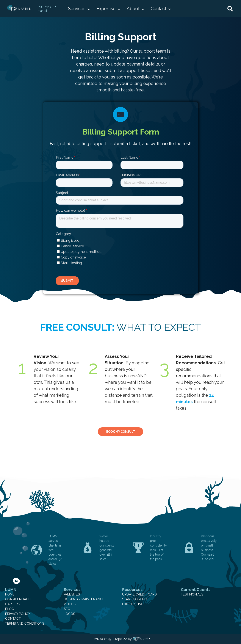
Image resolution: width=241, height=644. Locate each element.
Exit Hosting (133, 604)
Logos (69, 614)
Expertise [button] (106, 9)
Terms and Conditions (25, 624)
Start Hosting (135, 599)
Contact (13, 619)
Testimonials (192, 594)
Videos (70, 604)
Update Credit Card (140, 594)
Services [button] (77, 9)
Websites (72, 594)
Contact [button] (158, 9)
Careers (13, 604)
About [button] (133, 9)
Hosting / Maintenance (84, 599)
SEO (67, 609)
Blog (10, 609)
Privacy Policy (18, 614)
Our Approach (18, 599)
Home (10, 594)
